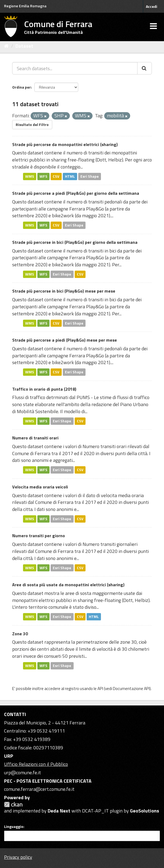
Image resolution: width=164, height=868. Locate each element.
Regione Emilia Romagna (25, 6)
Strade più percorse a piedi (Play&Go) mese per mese (65, 340)
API (100, 689)
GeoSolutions (145, 811)
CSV (56, 176)
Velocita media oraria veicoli (40, 487)
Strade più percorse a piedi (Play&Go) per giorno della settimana (76, 193)
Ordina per (22, 87)
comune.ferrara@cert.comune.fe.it (39, 789)
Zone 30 (20, 634)
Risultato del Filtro (32, 124)
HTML (70, 176)
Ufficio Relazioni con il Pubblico (36, 764)
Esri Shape (90, 176)
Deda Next (59, 811)
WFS (43, 176)
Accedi (152, 6)
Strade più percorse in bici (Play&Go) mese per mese (64, 291)
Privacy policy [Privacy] (18, 857)
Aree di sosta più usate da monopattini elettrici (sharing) (68, 585)
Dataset (24, 46)
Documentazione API (131, 689)
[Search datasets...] (75, 68)
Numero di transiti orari (35, 438)
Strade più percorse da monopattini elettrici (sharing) (65, 144)
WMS (30, 176)
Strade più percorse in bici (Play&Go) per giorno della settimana (75, 242)
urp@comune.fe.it (22, 773)
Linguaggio (14, 827)
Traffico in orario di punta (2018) (44, 389)
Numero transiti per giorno (39, 536)
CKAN (13, 804)
